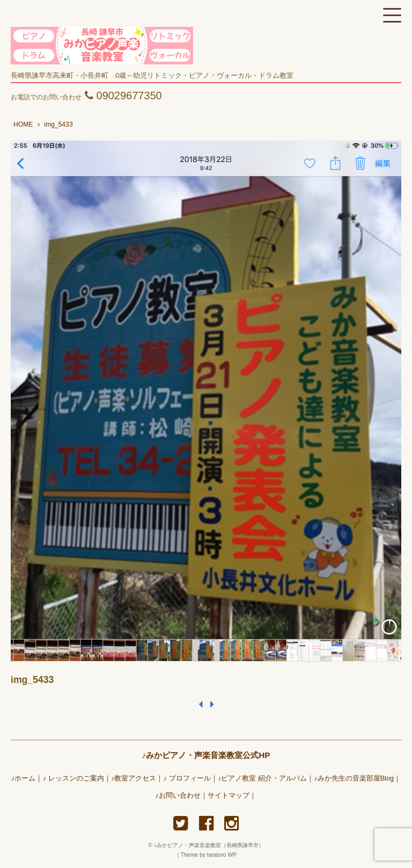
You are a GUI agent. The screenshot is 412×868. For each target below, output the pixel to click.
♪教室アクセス (134, 778)
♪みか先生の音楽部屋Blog (354, 778)
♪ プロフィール (187, 778)
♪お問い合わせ (178, 796)
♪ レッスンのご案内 (73, 778)
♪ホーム (23, 778)
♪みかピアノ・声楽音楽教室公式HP (206, 755)
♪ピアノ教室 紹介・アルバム (262, 778)
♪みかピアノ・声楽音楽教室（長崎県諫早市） (212, 845)
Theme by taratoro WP (209, 855)
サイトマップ (229, 796)
